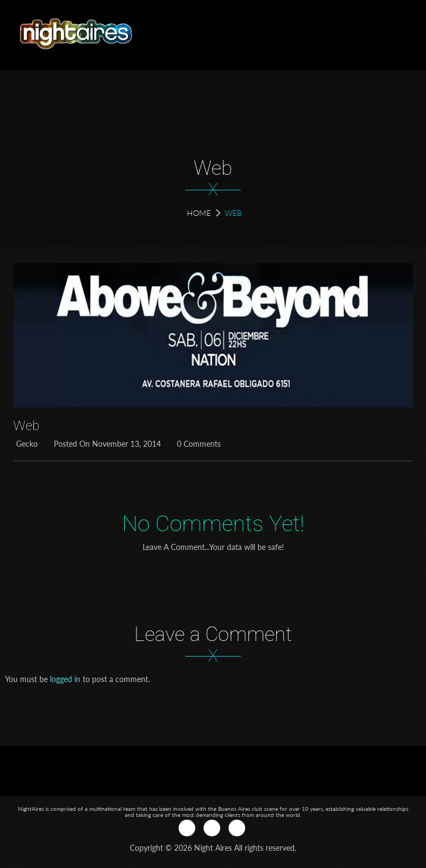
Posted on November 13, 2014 (106, 444)
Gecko (26, 444)
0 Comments (197, 444)
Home (199, 213)
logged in (65, 679)
